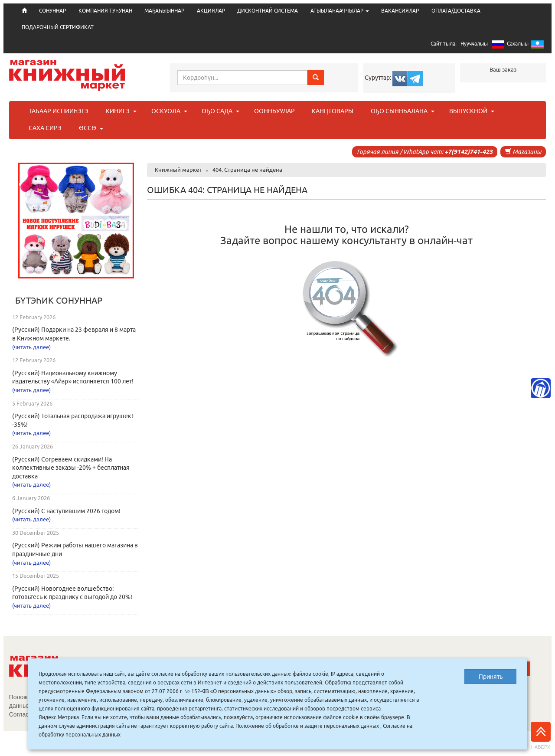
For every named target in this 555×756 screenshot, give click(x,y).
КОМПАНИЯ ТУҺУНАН (105, 11)
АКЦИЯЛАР (211, 11)
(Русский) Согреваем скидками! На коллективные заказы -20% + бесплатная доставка (71, 468)
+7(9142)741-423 (468, 152)
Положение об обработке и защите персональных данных (307, 726)
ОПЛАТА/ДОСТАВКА (456, 11)
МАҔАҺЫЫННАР (164, 11)
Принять (491, 677)
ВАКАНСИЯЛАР (400, 11)
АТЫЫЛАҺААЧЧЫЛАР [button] (340, 11)
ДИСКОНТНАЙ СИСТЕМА (268, 11)
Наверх (541, 736)
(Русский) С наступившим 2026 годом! (66, 511)
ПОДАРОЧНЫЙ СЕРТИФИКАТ (58, 27)
